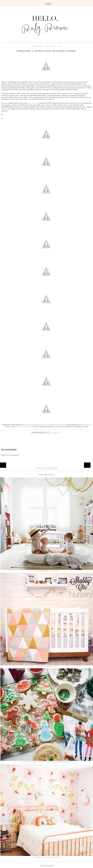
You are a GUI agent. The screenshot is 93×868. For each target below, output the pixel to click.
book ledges (60, 425)
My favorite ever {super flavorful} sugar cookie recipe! (46, 762)
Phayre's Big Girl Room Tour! (47, 857)
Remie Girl (87, 425)
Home (47, 464)
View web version (47, 468)
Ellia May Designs (23, 426)
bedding (48, 425)
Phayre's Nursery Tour (46, 666)
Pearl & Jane (33, 103)
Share (47, 436)
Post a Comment (10, 455)
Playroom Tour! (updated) (46, 571)
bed (40, 425)
